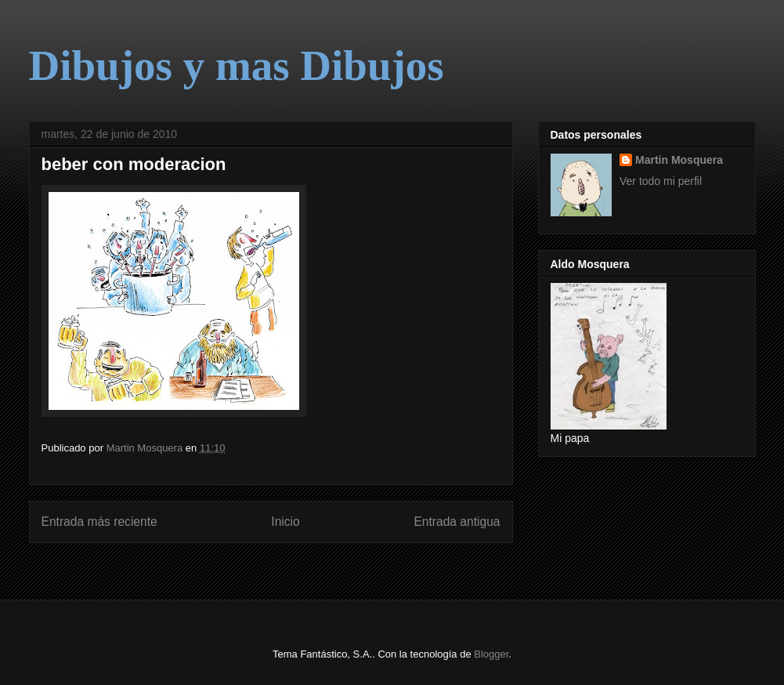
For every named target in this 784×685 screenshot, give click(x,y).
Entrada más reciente (99, 522)
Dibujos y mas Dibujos (237, 65)
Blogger (491, 654)
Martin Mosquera (679, 160)
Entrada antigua (457, 522)
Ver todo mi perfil (661, 181)
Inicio (285, 522)
